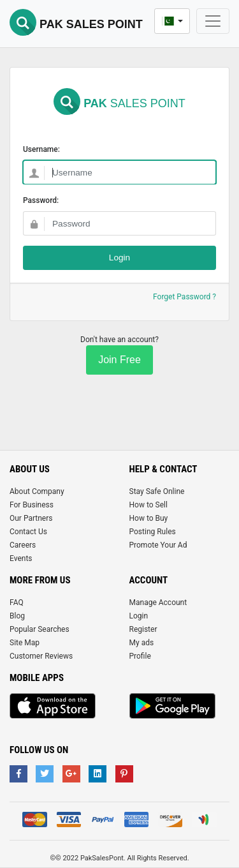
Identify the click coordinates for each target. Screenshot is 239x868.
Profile (140, 656)
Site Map (25, 643)
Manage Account (158, 602)
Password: (41, 200)
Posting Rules (153, 532)
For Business (32, 505)
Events (21, 558)
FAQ (17, 602)
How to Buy (149, 518)
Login (139, 616)
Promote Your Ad (158, 545)
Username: (41, 149)
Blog (17, 616)
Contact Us (28, 532)
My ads (142, 643)
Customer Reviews (41, 656)
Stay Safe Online (157, 491)
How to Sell (148, 505)
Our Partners (31, 518)
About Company (37, 491)
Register (143, 629)
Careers (23, 545)
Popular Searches (40, 629)
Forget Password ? (185, 297)
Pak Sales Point (76, 24)
